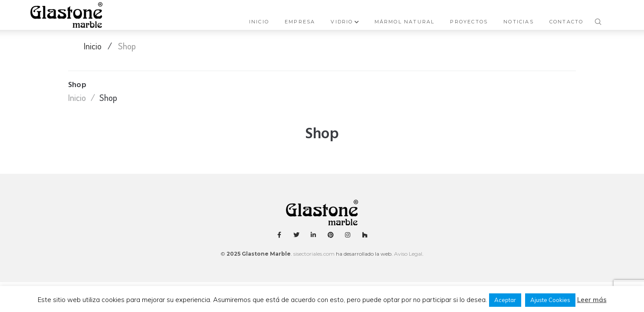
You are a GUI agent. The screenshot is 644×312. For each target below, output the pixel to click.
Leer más (592, 300)
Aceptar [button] (505, 300)
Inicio (93, 46)
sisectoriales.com (314, 254)
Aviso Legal (407, 254)
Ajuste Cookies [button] (550, 300)
